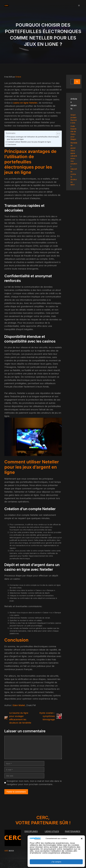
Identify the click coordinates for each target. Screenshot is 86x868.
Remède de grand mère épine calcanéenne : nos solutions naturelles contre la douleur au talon (74, 164)
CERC (6, 850)
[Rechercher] (77, 82)
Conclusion (12, 144)
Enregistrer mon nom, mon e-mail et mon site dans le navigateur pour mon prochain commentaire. (34, 782)
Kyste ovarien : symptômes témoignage (47, 716)
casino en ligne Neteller (25, 102)
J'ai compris (56, 862)
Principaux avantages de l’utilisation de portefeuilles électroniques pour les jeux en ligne (33, 138)
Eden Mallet (19, 705)
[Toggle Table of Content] (57, 133)
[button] (82, 838)
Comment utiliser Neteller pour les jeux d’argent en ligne (29, 142)
